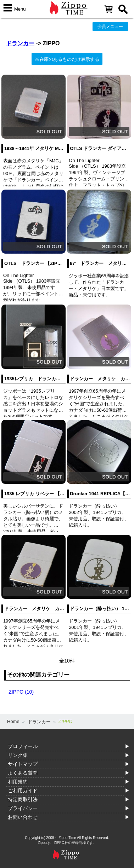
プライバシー (23, 808)
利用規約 (18, 782)
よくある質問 (23, 773)
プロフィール (23, 746)
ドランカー (20, 43)
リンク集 (18, 755)
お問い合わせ (23, 817)
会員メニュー (110, 27)
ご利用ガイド (23, 791)
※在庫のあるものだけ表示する (67, 59)
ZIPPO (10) (21, 692)
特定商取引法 (23, 799)
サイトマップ (23, 764)
